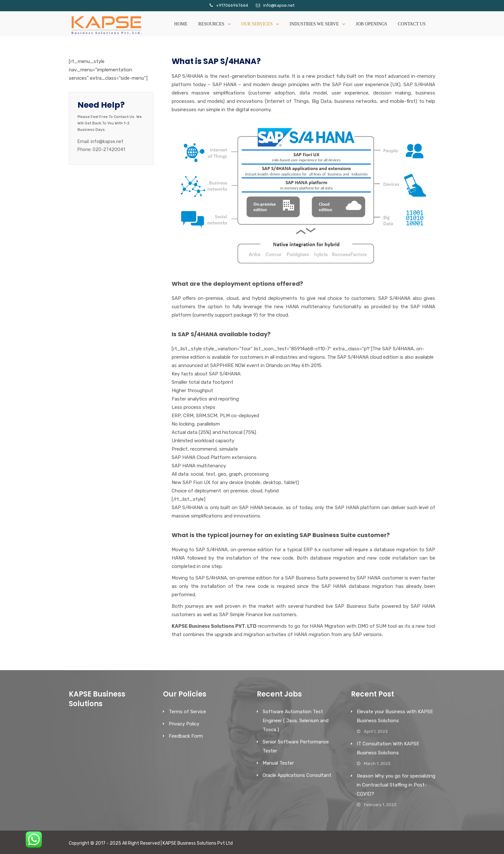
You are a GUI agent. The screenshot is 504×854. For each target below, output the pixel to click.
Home (181, 24)
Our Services (257, 24)
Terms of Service (187, 712)
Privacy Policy (184, 724)
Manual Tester (278, 763)
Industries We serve (314, 24)
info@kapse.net (279, 5)
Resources (211, 24)
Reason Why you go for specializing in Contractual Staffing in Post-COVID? (396, 785)
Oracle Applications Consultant (297, 775)
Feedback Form (186, 736)
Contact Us (412, 24)
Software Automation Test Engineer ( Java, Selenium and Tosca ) (296, 721)
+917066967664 (232, 5)
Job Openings (372, 24)
